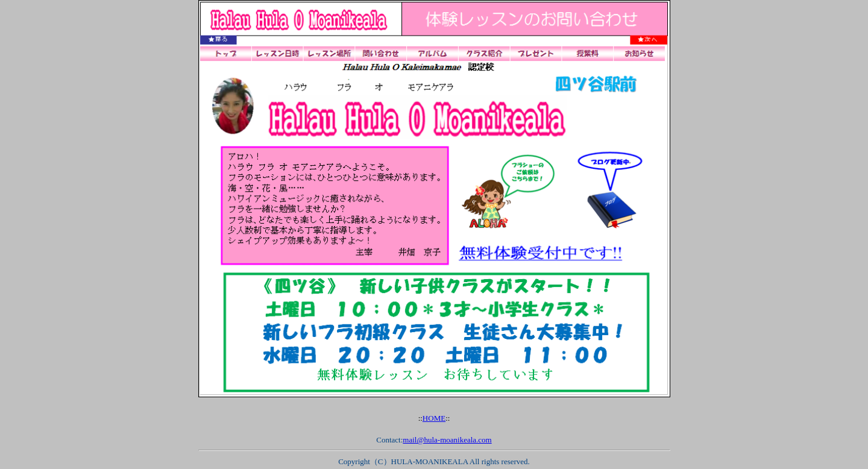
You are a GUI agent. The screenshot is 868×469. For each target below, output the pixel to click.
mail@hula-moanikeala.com (447, 440)
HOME (434, 418)
